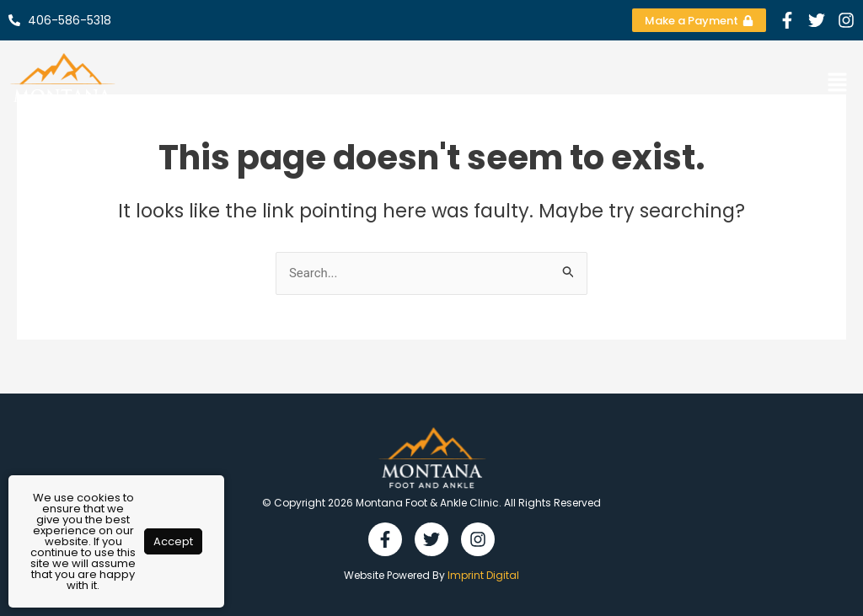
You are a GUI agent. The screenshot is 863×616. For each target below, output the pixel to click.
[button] (838, 83)
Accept (173, 541)
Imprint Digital (483, 575)
